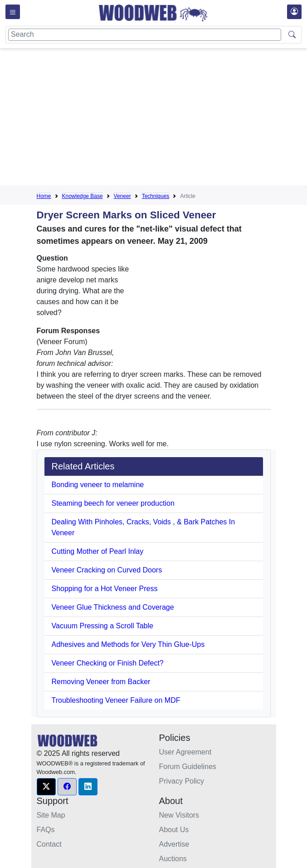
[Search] (145, 35)
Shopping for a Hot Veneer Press (105, 589)
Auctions (173, 859)
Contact (49, 844)
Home (44, 196)
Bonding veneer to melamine (98, 485)
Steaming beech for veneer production (113, 503)
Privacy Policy (182, 781)
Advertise (174, 844)
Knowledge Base (83, 196)
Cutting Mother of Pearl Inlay (98, 551)
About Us (174, 830)
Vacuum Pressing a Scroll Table (102, 626)
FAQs (46, 830)
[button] (46, 787)
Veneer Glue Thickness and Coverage (113, 607)
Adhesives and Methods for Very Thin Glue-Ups (128, 644)
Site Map (51, 815)
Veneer (122, 196)
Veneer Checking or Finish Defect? (108, 663)
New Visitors (179, 815)
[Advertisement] (172, 118)
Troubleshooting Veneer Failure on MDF (116, 700)
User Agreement (185, 752)
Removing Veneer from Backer (101, 682)
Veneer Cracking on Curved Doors (107, 570)
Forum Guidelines (188, 767)
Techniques (156, 196)
